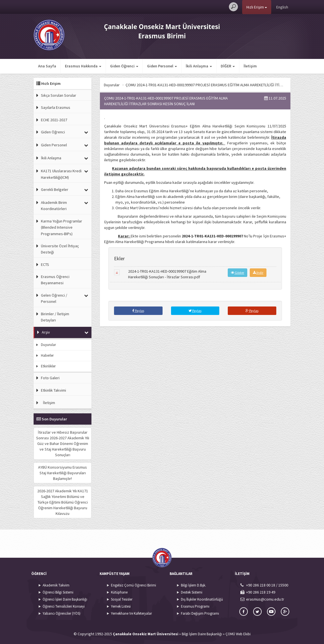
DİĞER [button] (228, 66)
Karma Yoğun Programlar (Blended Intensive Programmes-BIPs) (62, 227)
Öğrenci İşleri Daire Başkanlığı (65, 599)
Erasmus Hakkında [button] (83, 66)
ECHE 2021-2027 (54, 120)
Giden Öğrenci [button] (124, 66)
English (282, 7)
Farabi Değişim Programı (200, 613)
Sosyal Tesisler (122, 599)
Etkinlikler (48, 366)
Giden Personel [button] (162, 66)
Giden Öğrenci (53, 132)
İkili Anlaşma (51, 158)
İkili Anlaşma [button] (199, 66)
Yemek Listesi (121, 606)
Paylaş (138, 311)
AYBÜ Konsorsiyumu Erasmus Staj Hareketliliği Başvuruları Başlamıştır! (63, 473)
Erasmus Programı (195, 606)
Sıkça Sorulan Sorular (59, 95)
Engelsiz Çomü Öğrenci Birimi (133, 585)
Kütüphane (119, 592)
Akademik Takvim (56, 585)
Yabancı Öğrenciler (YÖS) (62, 613)
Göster (237, 273)
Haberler (47, 355)
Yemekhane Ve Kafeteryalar (131, 613)
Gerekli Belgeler (55, 189)
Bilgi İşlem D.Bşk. (193, 585)
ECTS (45, 264)
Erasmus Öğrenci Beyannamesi (55, 280)
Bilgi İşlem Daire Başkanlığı (202, 634)
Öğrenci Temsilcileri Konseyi (64, 606)
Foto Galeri (50, 378)
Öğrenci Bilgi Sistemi (58, 592)
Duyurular (48, 345)
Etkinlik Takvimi (53, 390)
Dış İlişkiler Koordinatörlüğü (202, 599)
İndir (258, 273)
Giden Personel (54, 145)
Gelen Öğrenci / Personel (54, 298)
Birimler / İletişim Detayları (55, 317)
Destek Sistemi (192, 592)
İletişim (250, 66)
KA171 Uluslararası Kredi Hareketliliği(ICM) (61, 174)
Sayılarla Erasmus (56, 107)
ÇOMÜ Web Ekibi (238, 634)
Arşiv (46, 332)
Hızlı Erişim (257, 7)
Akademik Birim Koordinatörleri (54, 206)
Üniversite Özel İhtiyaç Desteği (60, 249)
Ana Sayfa (47, 66)
